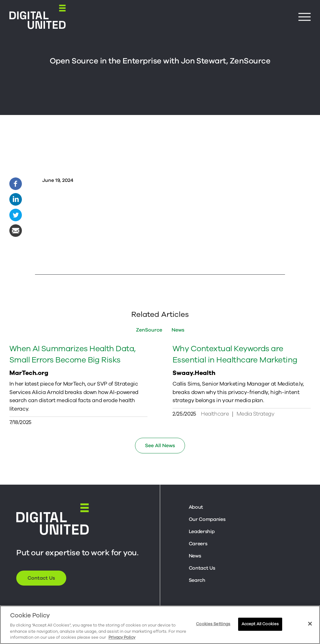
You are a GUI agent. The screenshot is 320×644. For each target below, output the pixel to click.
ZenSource (149, 330)
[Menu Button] (305, 17)
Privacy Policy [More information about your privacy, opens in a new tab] (122, 637)
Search (197, 580)
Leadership (202, 532)
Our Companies (207, 519)
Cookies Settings (213, 624)
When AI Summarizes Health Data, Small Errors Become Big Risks (72, 358)
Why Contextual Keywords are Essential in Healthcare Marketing (235, 358)
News (178, 330)
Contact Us (41, 578)
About (196, 507)
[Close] (310, 624)
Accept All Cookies (260, 624)
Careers (198, 544)
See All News (160, 446)
